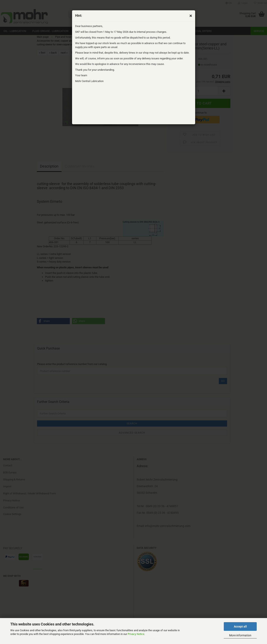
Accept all (240, 626)
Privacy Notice (136, 634)
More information (240, 635)
